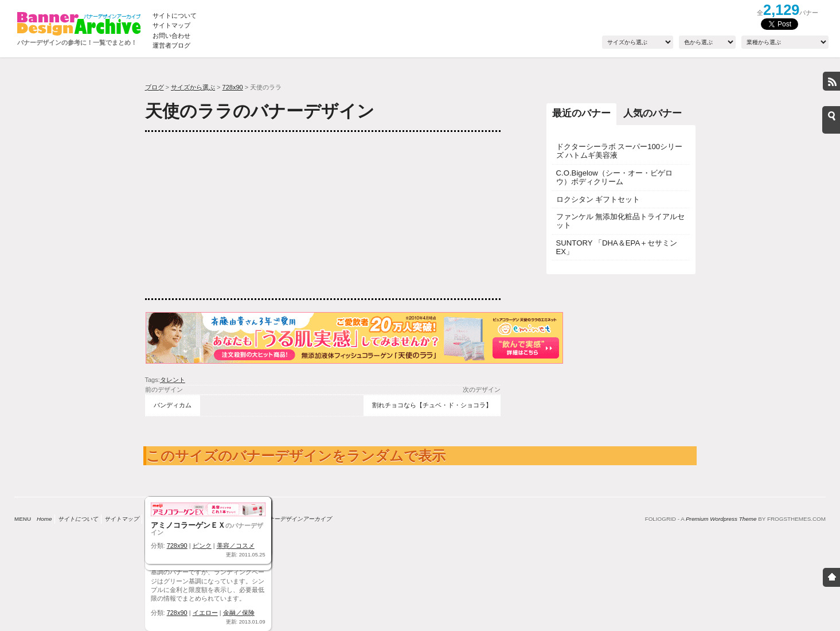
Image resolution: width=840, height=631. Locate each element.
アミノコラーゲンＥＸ (188, 525)
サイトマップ (171, 25)
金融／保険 (239, 613)
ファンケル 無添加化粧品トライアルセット (621, 221)
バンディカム (173, 405)
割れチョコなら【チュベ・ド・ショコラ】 (432, 405)
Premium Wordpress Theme (721, 519)
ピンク (202, 546)
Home (44, 519)
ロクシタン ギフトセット (598, 199)
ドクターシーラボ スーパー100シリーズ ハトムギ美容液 (620, 151)
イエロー (205, 613)
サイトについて (175, 15)
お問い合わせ (171, 36)
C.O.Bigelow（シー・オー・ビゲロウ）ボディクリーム (614, 177)
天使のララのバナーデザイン (260, 111)
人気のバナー (653, 113)
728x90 (233, 87)
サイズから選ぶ (193, 87)
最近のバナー (581, 113)
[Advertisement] (231, 215)
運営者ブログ (171, 45)
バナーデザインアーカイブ (297, 519)
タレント (173, 380)
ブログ (155, 87)
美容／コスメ (236, 546)
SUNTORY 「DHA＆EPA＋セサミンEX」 (617, 247)
